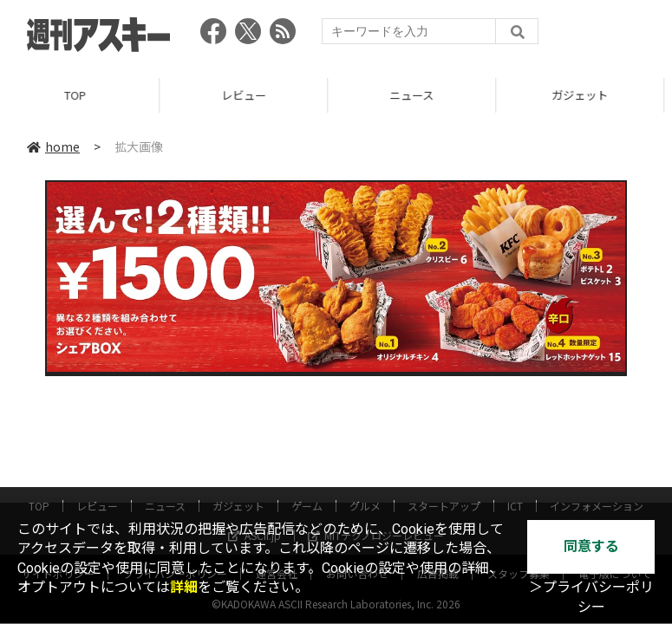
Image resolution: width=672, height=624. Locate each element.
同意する (591, 546)
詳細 (184, 587)
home (53, 146)
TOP (84, 95)
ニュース (420, 95)
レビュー (252, 95)
